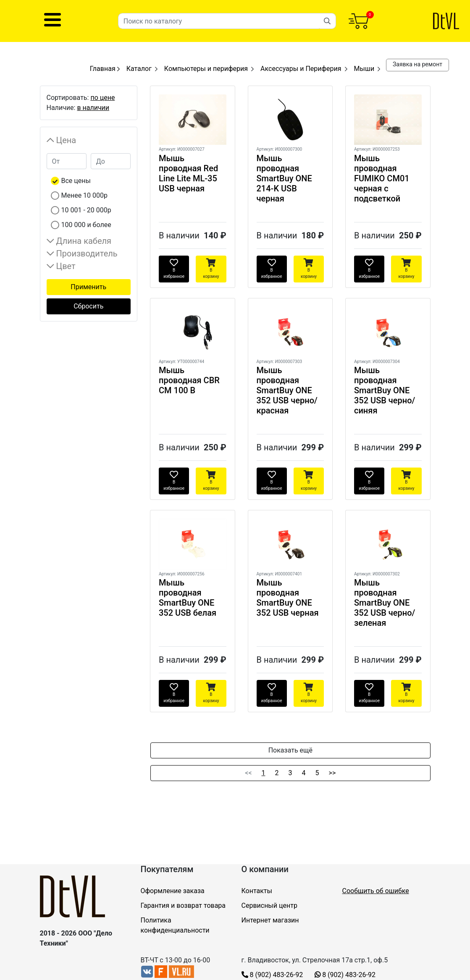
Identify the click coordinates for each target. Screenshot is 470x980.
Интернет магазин (270, 920)
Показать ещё (290, 750)
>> (332, 773)
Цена (66, 140)
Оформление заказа (173, 891)
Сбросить (88, 306)
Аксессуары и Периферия (301, 69)
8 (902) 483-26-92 (272, 975)
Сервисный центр (269, 906)
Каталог (139, 69)
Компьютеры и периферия (206, 69)
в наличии (93, 108)
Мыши (364, 69)
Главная (105, 69)
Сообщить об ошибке (376, 891)
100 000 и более (86, 225)
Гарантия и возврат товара (183, 906)
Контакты (257, 891)
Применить (88, 287)
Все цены (76, 181)
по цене (102, 98)
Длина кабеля (84, 241)
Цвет (66, 266)
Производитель (87, 253)
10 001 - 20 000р (86, 210)
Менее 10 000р (85, 195)
